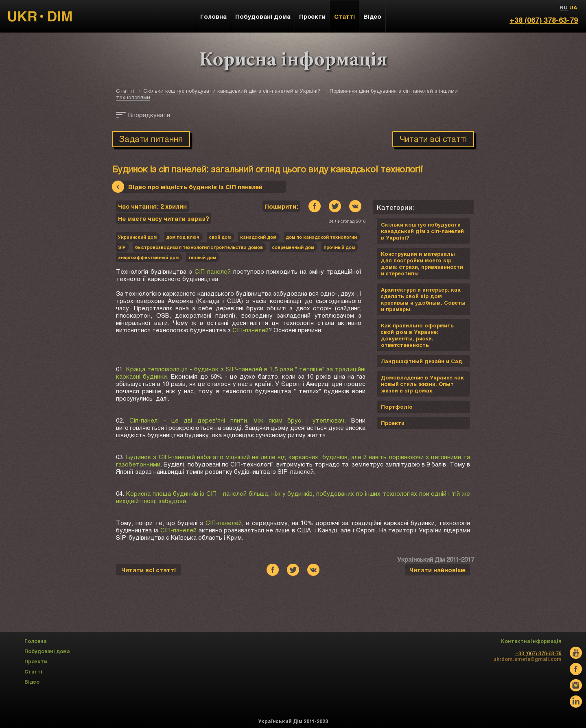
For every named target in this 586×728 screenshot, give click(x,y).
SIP (122, 247)
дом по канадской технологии (321, 237)
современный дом (293, 247)
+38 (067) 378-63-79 (544, 20)
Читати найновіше (437, 570)
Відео (372, 16)
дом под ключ (183, 237)
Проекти (312, 16)
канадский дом (258, 237)
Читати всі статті (433, 139)
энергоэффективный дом (148, 257)
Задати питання (151, 139)
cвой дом (220, 237)
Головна (213, 16)
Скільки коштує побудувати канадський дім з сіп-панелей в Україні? (232, 91)
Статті (125, 91)
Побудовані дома (263, 16)
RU (564, 7)
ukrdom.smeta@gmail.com (527, 659)
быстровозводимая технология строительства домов (199, 247)
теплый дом (202, 257)
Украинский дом (137, 237)
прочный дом (339, 247)
